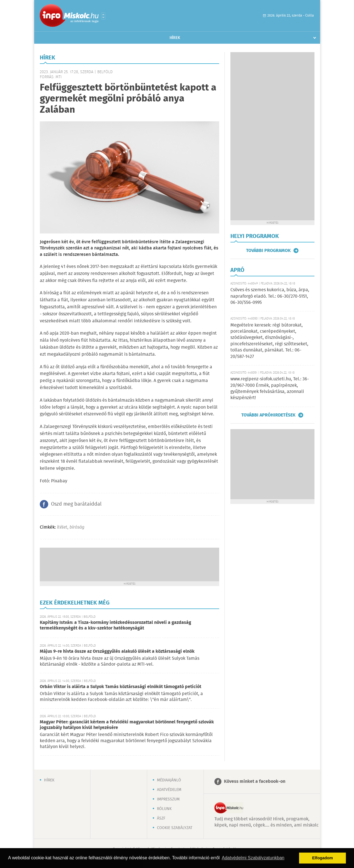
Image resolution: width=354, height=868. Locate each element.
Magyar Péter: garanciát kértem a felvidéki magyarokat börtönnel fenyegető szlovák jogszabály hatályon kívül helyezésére (127, 725)
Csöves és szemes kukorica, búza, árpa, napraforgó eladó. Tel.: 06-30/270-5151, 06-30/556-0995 (270, 296)
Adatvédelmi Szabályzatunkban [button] (253, 858)
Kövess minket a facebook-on (255, 782)
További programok (268, 251)
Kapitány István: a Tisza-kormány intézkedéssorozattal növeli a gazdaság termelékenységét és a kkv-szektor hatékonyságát (115, 625)
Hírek (175, 38)
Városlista (103, 16)
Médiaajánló (169, 780)
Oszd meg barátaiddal (76, 504)
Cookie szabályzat (175, 828)
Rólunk (164, 809)
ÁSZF (161, 818)
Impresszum (168, 799)
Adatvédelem (169, 790)
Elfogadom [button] (323, 858)
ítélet (62, 527)
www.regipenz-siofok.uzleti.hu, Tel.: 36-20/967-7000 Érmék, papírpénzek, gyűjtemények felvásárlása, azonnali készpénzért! (270, 388)
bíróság (77, 527)
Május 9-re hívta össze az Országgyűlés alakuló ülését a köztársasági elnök (117, 651)
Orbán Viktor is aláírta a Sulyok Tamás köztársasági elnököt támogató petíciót (121, 687)
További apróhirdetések (268, 415)
